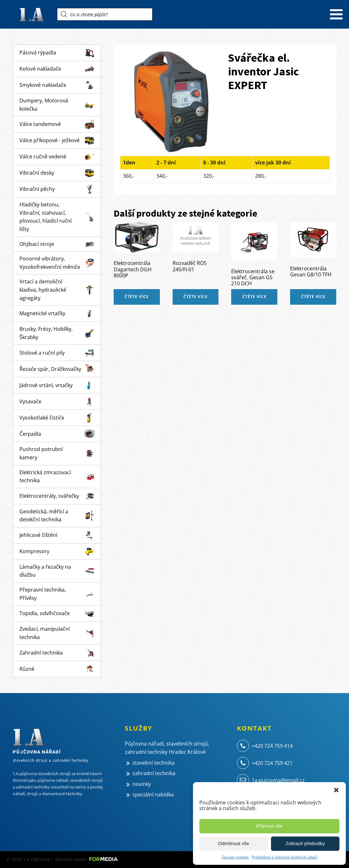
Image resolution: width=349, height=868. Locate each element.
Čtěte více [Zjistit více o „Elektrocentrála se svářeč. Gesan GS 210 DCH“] (254, 297)
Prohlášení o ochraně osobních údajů (285, 857)
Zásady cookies (235, 857)
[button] (336, 790)
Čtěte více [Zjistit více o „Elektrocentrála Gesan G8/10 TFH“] (313, 297)
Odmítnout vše (234, 843)
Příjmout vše (269, 826)
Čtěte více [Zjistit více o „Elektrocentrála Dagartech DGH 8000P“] (137, 297)
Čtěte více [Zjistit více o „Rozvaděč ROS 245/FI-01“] (196, 297)
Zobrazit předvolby (305, 843)
